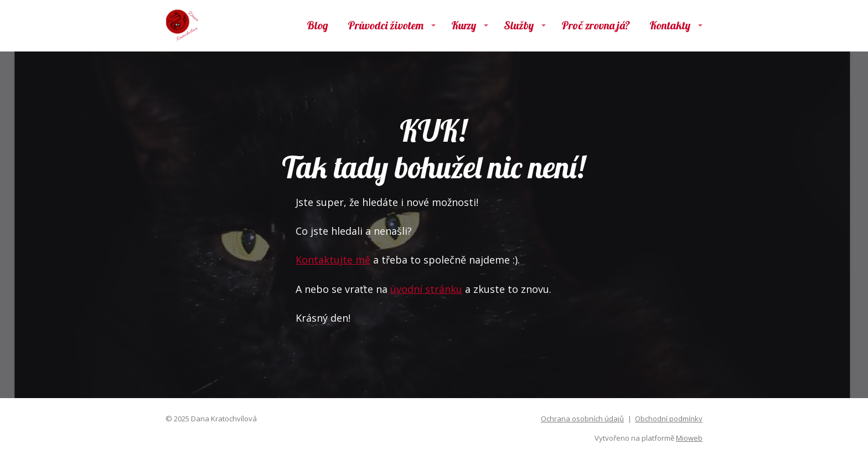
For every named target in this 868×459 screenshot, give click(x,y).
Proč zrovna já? (596, 25)
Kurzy (464, 25)
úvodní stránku (426, 289)
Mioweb (689, 438)
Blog (317, 25)
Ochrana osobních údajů (582, 419)
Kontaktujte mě (333, 260)
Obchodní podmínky (669, 419)
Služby (519, 25)
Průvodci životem (386, 25)
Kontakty (670, 25)
